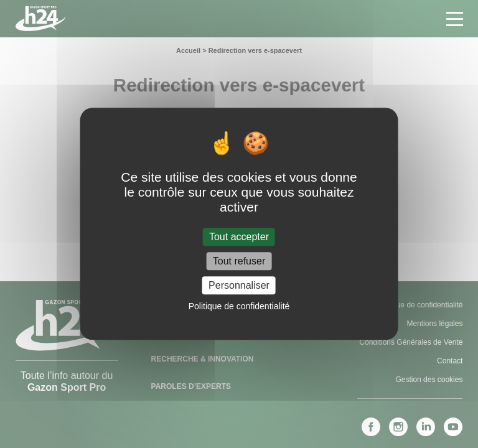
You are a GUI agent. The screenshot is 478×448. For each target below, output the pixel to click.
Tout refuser (239, 261)
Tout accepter (239, 237)
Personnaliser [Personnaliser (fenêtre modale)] (239, 285)
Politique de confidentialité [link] (239, 307)
